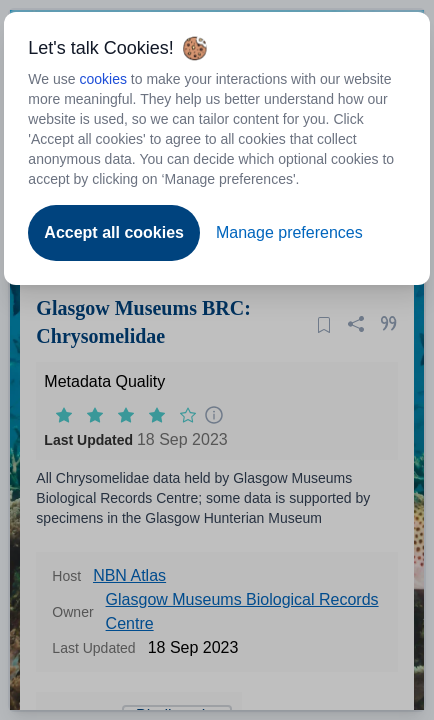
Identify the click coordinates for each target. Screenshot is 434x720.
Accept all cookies (114, 232)
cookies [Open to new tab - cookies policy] (102, 79)
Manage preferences (289, 232)
